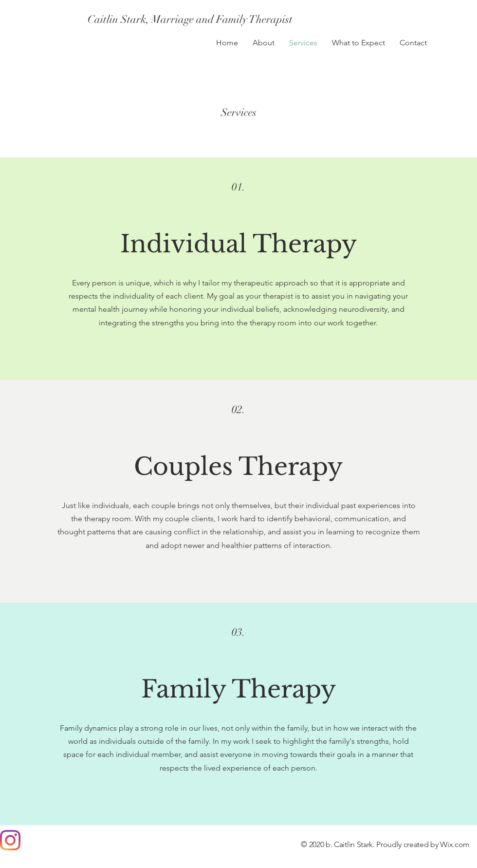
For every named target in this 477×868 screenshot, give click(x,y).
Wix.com (455, 844)
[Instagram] (10, 840)
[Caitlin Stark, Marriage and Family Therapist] (190, 19)
